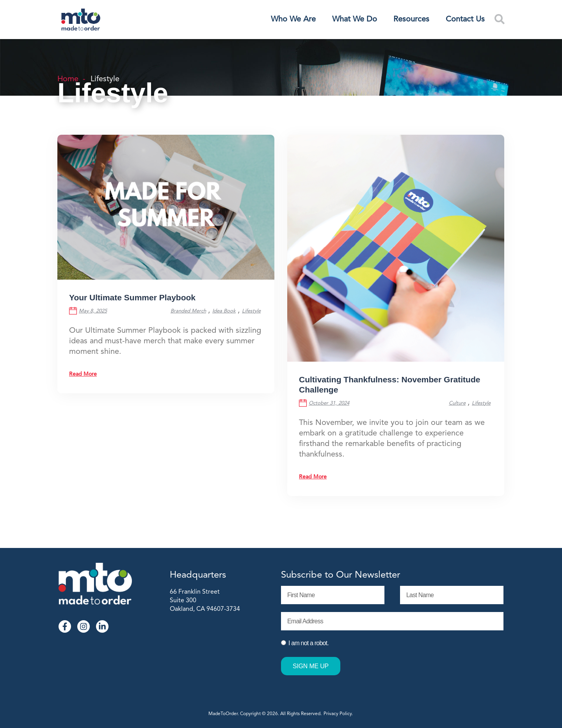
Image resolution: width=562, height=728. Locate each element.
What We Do (355, 20)
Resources (411, 20)
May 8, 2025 (93, 311)
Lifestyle (251, 311)
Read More (83, 374)
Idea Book (224, 311)
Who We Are (293, 20)
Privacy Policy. (339, 714)
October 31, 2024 (329, 403)
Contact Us (465, 20)
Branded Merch (188, 311)
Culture (457, 403)
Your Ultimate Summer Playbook (132, 298)
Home (68, 79)
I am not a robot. (309, 643)
